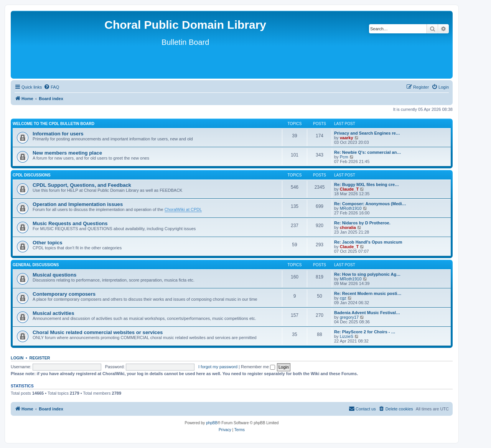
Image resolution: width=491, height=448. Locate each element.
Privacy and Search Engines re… (367, 133)
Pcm (344, 157)
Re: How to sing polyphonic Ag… (367, 274)
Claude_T (349, 189)
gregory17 (349, 317)
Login (17, 358)
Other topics (48, 243)
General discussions (36, 265)
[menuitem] (51, 87)
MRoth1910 (351, 208)
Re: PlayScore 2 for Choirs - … (365, 332)
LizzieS (347, 336)
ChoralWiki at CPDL (183, 209)
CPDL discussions (32, 175)
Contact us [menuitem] (362, 408)
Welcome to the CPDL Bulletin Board (54, 124)
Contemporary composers (64, 294)
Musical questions (54, 275)
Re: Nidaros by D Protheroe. (362, 223)
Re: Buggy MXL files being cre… (367, 184)
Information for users (58, 134)
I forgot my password (218, 367)
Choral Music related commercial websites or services (98, 332)
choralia (348, 227)
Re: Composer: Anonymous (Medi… (370, 204)
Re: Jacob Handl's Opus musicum (368, 242)
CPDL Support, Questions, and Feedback (82, 185)
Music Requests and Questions (70, 223)
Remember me (258, 367)
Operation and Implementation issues (78, 204)
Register (40, 358)
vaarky (347, 138)
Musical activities (53, 313)
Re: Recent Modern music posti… (368, 293)
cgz (343, 298)
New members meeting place (67, 153)
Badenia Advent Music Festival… (367, 313)
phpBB (212, 423)
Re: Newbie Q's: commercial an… (367, 152)
